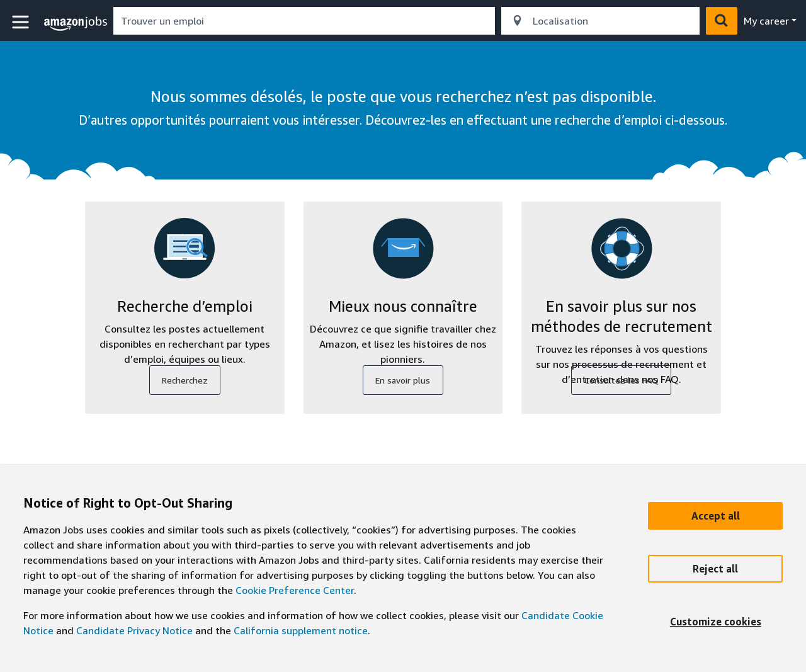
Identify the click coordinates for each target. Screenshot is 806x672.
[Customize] (715, 622)
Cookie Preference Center (295, 590)
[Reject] (715, 569)
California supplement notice (301, 630)
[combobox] (304, 21)
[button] (22, 22)
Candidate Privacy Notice (134, 630)
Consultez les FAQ (622, 380)
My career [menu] (766, 21)
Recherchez (185, 380)
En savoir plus (403, 380)
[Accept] (715, 516)
